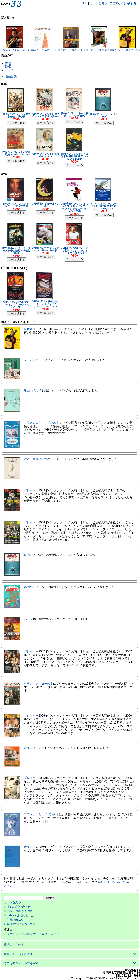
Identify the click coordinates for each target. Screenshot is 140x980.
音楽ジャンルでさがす (18, 954)
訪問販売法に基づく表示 (20, 924)
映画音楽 (11, 76)
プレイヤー (31, 490)
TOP (84, 3)
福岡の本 (30, 587)
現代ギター (31, 329)
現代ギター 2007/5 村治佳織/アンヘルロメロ (108, 50)
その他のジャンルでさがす (21, 963)
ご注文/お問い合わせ (123, 3)
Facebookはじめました (19, 915)
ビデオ (9, 70)
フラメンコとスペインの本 (41, 423)
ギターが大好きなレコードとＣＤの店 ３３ (32, 934)
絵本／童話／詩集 (36, 459)
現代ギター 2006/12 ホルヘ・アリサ (76, 50)
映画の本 (30, 555)
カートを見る (98, 3)
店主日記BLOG (13, 920)
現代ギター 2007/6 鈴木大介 (16, 50)
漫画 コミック (33, 390)
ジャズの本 (31, 360)
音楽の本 (30, 748)
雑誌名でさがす (14, 945)
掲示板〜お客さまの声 (18, 911)
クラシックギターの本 (38, 684)
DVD (8, 67)
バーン (28, 619)
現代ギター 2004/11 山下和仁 (44, 50)
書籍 (8, 63)
